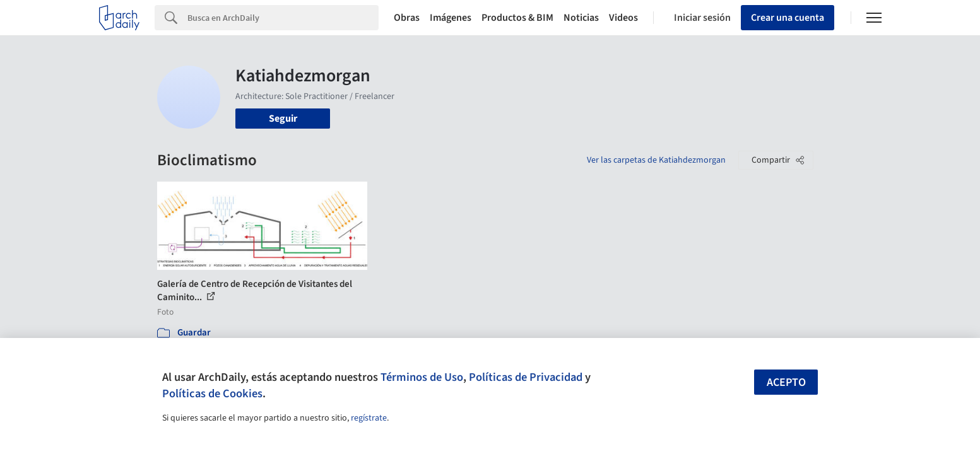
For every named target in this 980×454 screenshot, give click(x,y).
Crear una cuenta (788, 18)
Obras (407, 18)
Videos (623, 18)
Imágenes (451, 18)
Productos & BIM (517, 18)
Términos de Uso (422, 377)
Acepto (786, 382)
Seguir (283, 119)
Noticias (581, 18)
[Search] (283, 18)
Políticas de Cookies (212, 393)
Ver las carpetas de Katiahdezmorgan (656, 160)
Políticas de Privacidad (526, 377)
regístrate (369, 418)
